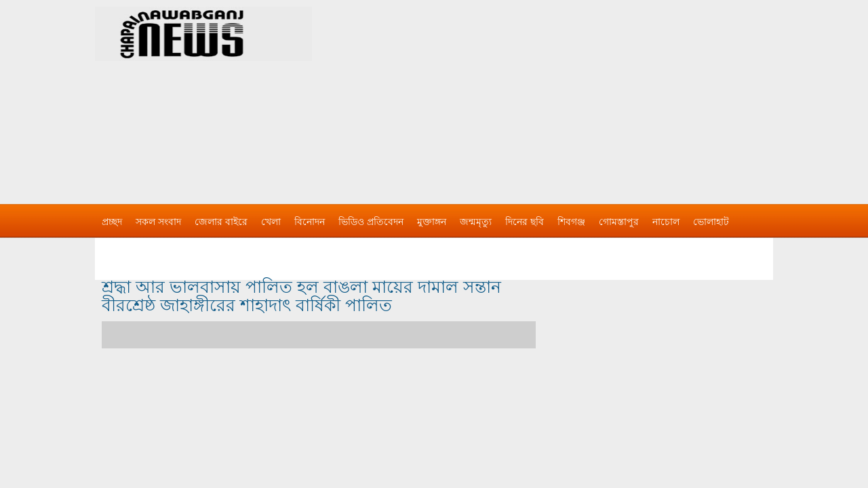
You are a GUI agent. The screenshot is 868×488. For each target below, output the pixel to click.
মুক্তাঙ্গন (432, 222)
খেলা (271, 222)
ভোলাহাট (711, 222)
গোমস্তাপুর (619, 222)
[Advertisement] (576, 95)
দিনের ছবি (525, 222)
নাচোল (666, 222)
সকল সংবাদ (158, 222)
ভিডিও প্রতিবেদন (371, 222)
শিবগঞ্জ (571, 222)
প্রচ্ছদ (112, 222)
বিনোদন (310, 222)
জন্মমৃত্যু (476, 222)
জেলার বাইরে (221, 222)
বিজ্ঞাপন (118, 249)
